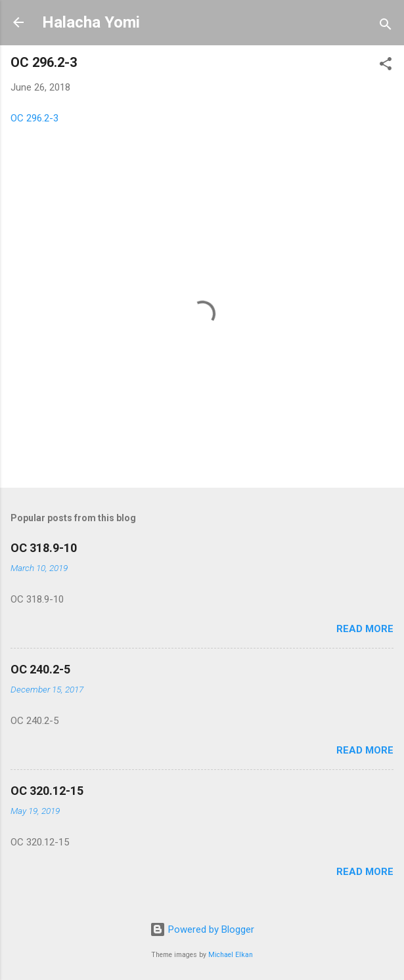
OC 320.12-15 (47, 791)
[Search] (386, 27)
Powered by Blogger (202, 929)
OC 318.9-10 (44, 548)
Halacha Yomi (91, 22)
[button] (386, 66)
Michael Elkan (231, 955)
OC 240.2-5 (40, 669)
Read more (365, 629)
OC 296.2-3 (34, 118)
